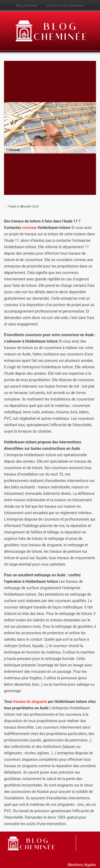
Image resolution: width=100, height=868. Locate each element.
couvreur (30, 228)
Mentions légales (82, 865)
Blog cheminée (27, 6)
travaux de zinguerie (30, 702)
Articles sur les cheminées (65, 6)
